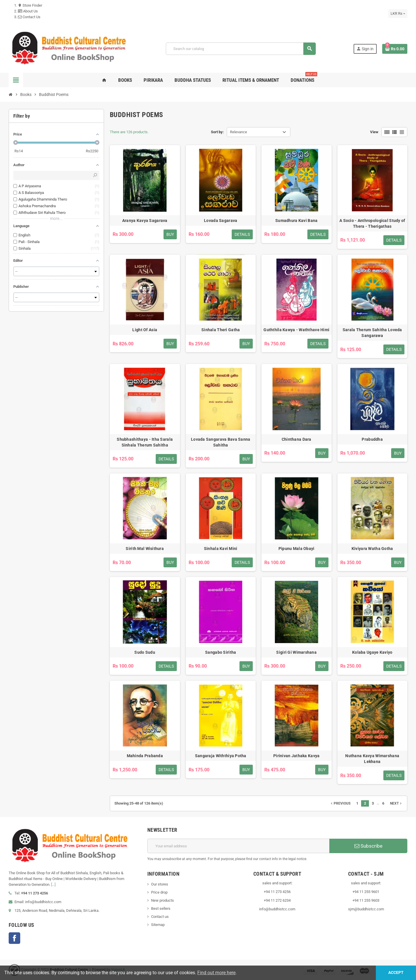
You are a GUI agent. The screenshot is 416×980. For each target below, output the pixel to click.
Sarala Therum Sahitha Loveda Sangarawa (372, 333)
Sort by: (217, 132)
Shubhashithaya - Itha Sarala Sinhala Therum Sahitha (145, 442)
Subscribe (368, 846)
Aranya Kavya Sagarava (145, 221)
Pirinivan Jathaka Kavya (296, 756)
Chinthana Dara (297, 439)
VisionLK (118, 970)
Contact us (160, 917)
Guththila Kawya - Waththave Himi (296, 330)
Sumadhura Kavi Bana (296, 221)
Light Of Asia (145, 330)
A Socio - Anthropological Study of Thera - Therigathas (372, 223)
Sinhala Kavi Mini (221, 549)
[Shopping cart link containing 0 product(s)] (395, 49)
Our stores (160, 884)
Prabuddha (372, 439)
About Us (28, 11)
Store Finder (30, 5)
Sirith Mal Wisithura (145, 549)
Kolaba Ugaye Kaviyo (372, 652)
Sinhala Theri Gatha (221, 330)
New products (162, 900)
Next (396, 803)
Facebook (14, 938)
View (374, 132)
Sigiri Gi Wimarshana (296, 652)
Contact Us (29, 17)
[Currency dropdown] (398, 14)
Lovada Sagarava (221, 221)
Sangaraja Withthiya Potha (221, 756)
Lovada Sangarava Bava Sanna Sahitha (221, 442)
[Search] (241, 49)
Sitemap (158, 925)
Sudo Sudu (145, 652)
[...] (53, 884)
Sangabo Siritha (221, 652)
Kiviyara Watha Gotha (372, 549)
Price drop (159, 892)
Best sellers (161, 908)
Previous (340, 803)
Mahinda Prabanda (145, 756)
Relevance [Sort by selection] (238, 132)
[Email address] (238, 846)
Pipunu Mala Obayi (297, 549)
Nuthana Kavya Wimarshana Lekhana (372, 759)
